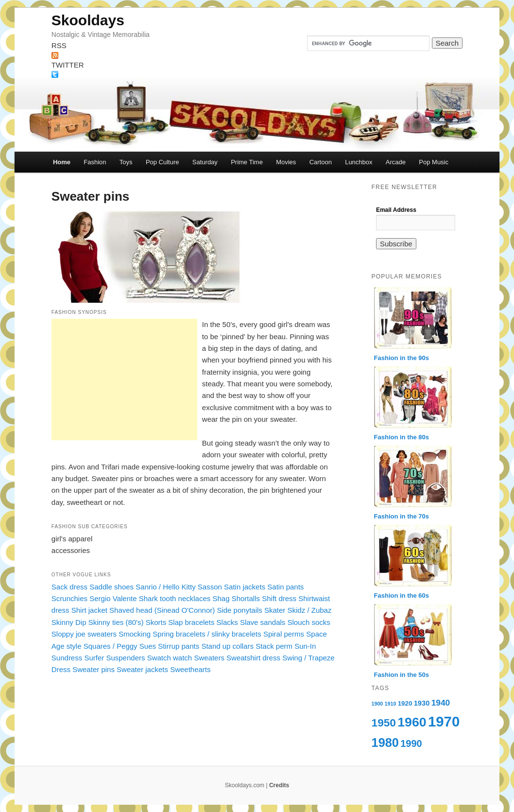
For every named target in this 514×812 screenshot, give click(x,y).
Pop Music (434, 162)
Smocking (135, 634)
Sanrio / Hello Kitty (165, 587)
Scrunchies (69, 598)
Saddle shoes (111, 587)
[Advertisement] (124, 380)
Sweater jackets (142, 669)
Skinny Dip (69, 622)
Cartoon (321, 162)
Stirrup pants (179, 646)
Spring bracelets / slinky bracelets (207, 634)
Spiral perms (284, 634)
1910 (391, 704)
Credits (279, 785)
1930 (422, 703)
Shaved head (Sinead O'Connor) (162, 610)
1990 (411, 743)
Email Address (396, 210)
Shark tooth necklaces (175, 598)
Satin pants (285, 587)
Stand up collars (227, 646)
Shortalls (246, 598)
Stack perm (274, 646)
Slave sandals (263, 622)
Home (62, 162)
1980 (385, 743)
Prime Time (247, 162)
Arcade (396, 162)
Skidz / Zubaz (310, 610)
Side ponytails (239, 610)
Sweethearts (190, 669)
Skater (275, 610)
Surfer (94, 658)
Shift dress (279, 598)
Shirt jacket (89, 610)
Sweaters (209, 658)
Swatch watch (170, 658)
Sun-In (305, 646)
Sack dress (69, 587)
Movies (286, 162)
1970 (444, 721)
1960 (412, 722)
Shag (221, 598)
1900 (377, 704)
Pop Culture (163, 162)
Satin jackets (245, 587)
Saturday (205, 162)
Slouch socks (309, 622)
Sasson (210, 587)
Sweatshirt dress (253, 658)
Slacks (227, 622)
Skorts (156, 622)
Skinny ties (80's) (116, 622)
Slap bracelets (191, 622)
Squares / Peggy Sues (120, 646)
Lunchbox (359, 162)
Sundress (67, 658)
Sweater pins (94, 669)
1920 (405, 703)
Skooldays (88, 20)
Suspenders (125, 658)
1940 (441, 703)
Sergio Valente (113, 598)
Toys (126, 162)
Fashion (95, 162)
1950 (384, 723)
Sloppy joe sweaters (84, 634)
